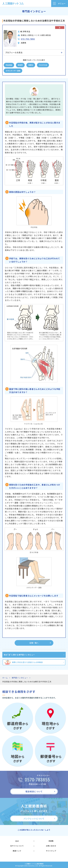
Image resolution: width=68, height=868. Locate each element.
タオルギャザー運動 (13, 71)
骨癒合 (31, 65)
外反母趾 (9, 65)
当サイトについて (17, 846)
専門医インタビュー (20, 678)
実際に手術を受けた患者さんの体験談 (27, 662)
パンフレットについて (34, 819)
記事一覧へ (34, 643)
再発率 (20, 65)
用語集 (51, 841)
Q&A (17, 841)
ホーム (5, 678)
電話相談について (34, 791)
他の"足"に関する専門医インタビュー (19, 655)
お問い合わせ (51, 846)
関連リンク (17, 851)
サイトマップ (51, 851)
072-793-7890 (28, 39)
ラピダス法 (43, 65)
